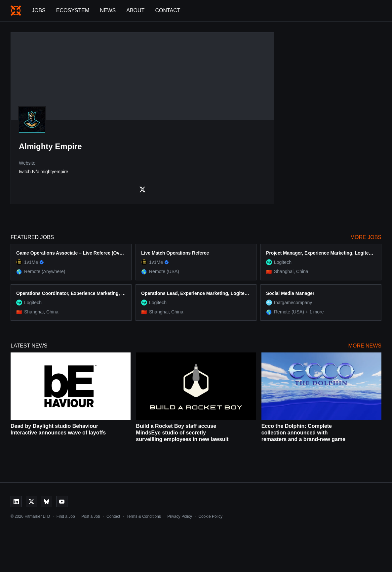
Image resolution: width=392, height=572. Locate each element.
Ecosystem (73, 10)
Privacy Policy (180, 516)
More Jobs (366, 237)
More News (365, 346)
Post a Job (91, 516)
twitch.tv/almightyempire (43, 172)
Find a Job (66, 516)
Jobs (39, 10)
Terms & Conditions (144, 516)
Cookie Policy (210, 516)
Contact (168, 10)
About (135, 10)
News (108, 10)
